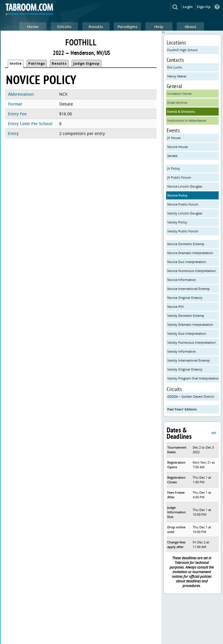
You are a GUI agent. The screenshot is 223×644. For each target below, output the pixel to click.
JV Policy (174, 168)
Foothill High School (182, 50)
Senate (172, 156)
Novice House (178, 147)
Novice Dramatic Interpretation (190, 253)
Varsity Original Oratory (185, 369)
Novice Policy (177, 195)
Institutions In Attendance (187, 120)
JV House (174, 138)
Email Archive (177, 102)
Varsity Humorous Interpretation (192, 342)
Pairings (37, 63)
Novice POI (175, 307)
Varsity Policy (177, 222)
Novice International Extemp (188, 289)
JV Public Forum (179, 177)
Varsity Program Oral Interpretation (193, 378)
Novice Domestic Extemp (186, 244)
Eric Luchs (175, 67)
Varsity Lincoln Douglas (185, 213)
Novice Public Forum (183, 204)
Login (188, 7)
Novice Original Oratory (185, 298)
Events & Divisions (181, 111)
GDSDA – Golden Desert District (191, 396)
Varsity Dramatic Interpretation (190, 324)
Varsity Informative (181, 351)
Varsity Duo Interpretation (187, 333)
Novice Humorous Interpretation (192, 271)
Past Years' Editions (182, 409)
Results (59, 63)
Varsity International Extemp (188, 360)
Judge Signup (87, 63)
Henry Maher (177, 76)
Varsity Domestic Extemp (186, 315)
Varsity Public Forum (183, 231)
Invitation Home (179, 94)
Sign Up (204, 7)
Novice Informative (181, 280)
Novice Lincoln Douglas (185, 186)
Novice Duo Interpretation (187, 262)
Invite (16, 63)
